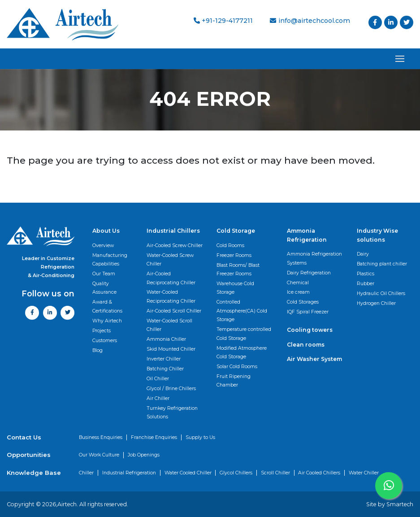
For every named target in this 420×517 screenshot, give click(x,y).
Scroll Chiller (275, 473)
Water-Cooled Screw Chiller (170, 260)
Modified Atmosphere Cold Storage (242, 352)
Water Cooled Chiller (188, 473)
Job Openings (144, 455)
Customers (105, 341)
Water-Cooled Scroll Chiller (169, 325)
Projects (102, 331)
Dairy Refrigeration (309, 273)
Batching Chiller (165, 369)
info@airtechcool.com (310, 21)
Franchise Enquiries (154, 437)
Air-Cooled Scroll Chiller (174, 311)
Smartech (400, 504)
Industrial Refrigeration (129, 473)
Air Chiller (158, 398)
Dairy (363, 254)
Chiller (86, 473)
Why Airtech (107, 321)
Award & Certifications (107, 306)
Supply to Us (200, 437)
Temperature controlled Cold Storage (244, 334)
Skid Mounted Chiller (171, 349)
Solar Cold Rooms (237, 367)
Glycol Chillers (236, 473)
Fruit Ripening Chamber (234, 381)
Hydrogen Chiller (376, 303)
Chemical (298, 283)
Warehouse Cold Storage (235, 288)
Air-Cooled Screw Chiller (175, 245)
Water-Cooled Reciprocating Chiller (171, 296)
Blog (97, 350)
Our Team (104, 274)
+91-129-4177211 (223, 21)
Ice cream (298, 292)
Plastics (366, 274)
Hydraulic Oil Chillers (381, 293)
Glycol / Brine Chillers (171, 389)
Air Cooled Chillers (319, 473)
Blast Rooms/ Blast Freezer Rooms (238, 269)
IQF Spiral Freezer (308, 312)
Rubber (366, 284)
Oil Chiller (158, 379)
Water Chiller (364, 473)
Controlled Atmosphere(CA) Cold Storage (242, 311)
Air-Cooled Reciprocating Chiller (171, 278)
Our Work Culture (99, 455)
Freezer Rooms (234, 255)
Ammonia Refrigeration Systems (314, 258)
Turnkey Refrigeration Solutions (172, 413)
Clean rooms (306, 345)
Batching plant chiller (382, 264)
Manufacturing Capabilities (110, 260)
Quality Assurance (104, 288)
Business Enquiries (101, 437)
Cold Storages (303, 302)
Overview (103, 245)
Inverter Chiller (164, 359)
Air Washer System (314, 359)
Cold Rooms (230, 245)
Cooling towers (310, 330)
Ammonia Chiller (166, 339)
